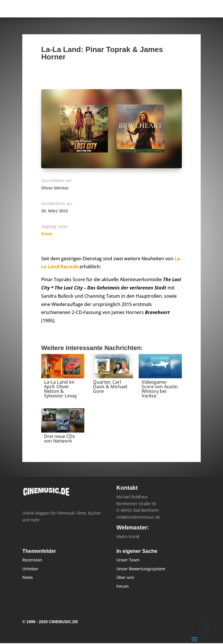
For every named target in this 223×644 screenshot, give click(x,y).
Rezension (32, 560)
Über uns (125, 577)
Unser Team (128, 560)
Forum (123, 586)
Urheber (30, 569)
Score (47, 234)
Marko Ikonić (128, 536)
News (28, 577)
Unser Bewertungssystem (141, 569)
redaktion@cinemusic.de (138, 517)
